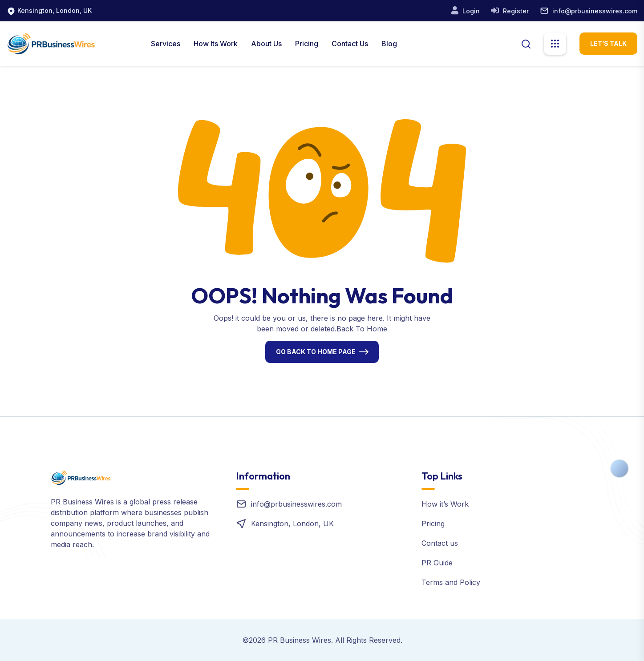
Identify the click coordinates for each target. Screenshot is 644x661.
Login (470, 11)
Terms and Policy (451, 582)
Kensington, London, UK (55, 10)
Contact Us (350, 44)
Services (166, 44)
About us (266, 44)
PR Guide (437, 563)
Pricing (307, 44)
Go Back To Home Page (316, 352)
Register (515, 11)
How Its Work (216, 44)
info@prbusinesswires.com (595, 11)
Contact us (440, 543)
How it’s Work (445, 504)
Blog (389, 44)
